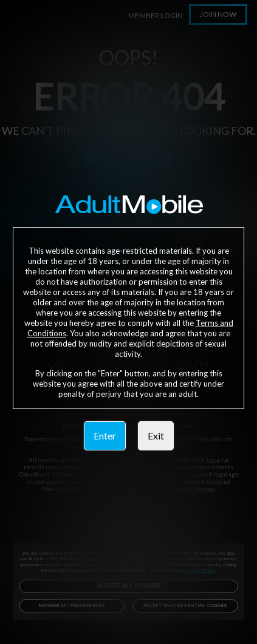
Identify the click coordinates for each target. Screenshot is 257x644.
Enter (105, 436)
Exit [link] (156, 436)
